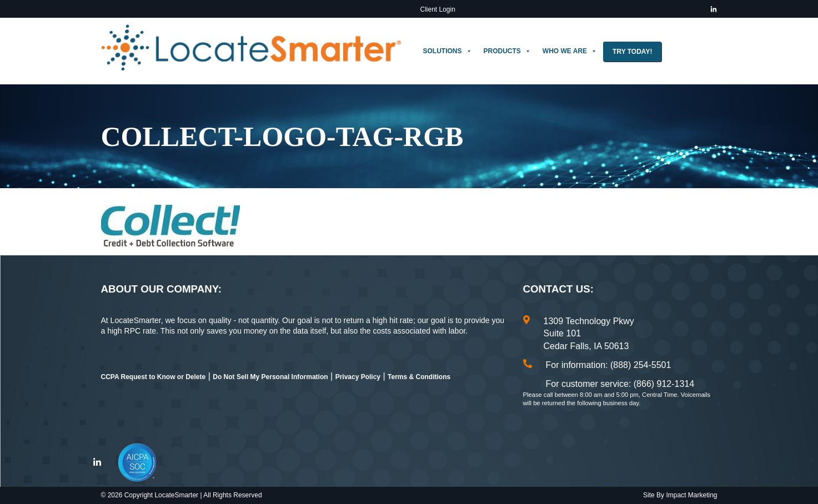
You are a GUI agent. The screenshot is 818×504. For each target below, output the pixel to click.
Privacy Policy (358, 377)
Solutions (448, 51)
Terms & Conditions (419, 377)
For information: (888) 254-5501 (609, 365)
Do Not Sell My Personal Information (270, 377)
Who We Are (570, 51)
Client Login (438, 9)
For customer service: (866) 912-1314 (620, 384)
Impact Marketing (691, 495)
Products (507, 51)
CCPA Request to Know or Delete (154, 377)
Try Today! (632, 52)
